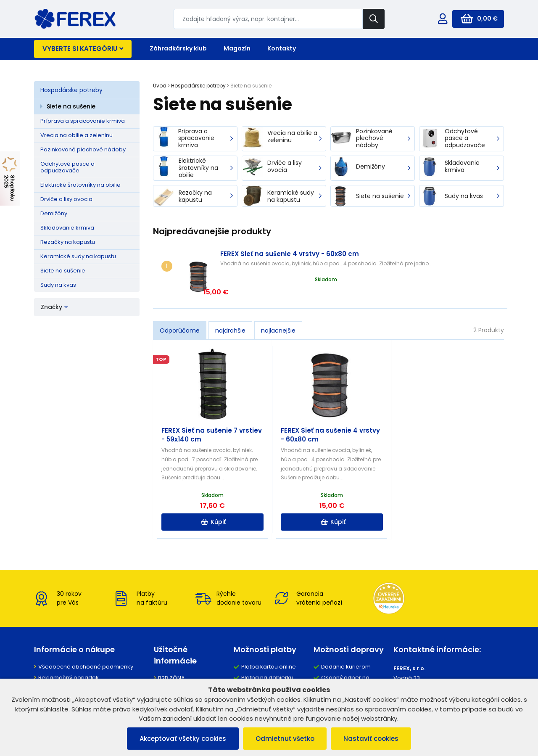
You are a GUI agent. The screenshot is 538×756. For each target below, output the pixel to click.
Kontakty (282, 48)
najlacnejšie (278, 311)
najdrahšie (230, 311)
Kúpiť (212, 502)
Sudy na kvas (58, 285)
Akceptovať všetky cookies (183, 739)
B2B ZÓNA (171, 659)
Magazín (237, 48)
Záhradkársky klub (178, 48)
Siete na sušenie (71, 106)
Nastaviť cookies (371, 739)
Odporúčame (180, 311)
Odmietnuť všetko (285, 739)
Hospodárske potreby (71, 90)
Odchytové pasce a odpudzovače (67, 167)
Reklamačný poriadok (69, 658)
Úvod (160, 86)
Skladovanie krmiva (67, 228)
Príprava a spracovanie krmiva (83, 121)
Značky (54, 307)
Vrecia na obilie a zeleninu (76, 135)
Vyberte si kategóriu (83, 49)
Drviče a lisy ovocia (66, 199)
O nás (166, 670)
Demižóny (54, 213)
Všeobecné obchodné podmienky (86, 647)
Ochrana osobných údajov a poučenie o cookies (91, 673)
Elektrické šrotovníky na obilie (80, 185)
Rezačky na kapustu (68, 242)
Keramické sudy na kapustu (78, 256)
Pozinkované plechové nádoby (83, 149)
